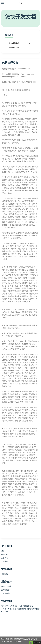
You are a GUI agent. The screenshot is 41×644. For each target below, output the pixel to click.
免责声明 (5, 558)
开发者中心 (5, 593)
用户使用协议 (6, 590)
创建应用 (5, 574)
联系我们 (5, 554)
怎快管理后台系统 (24, 639)
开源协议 (5, 561)
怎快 (21, 3)
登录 (3, 551)
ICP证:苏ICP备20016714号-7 (12, 642)
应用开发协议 (6, 586)
